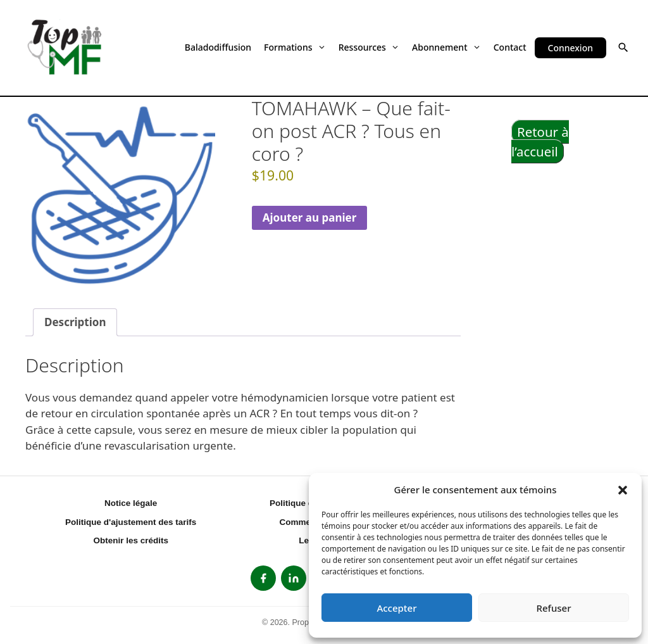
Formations (295, 47)
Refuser (553, 608)
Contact (510, 47)
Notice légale (131, 503)
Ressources (369, 47)
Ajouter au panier (310, 218)
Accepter (396, 608)
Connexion (570, 48)
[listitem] (263, 578)
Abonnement (446, 47)
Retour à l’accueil (540, 142)
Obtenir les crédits (131, 540)
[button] (623, 489)
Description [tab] (75, 322)
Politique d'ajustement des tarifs (131, 522)
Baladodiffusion (218, 47)
